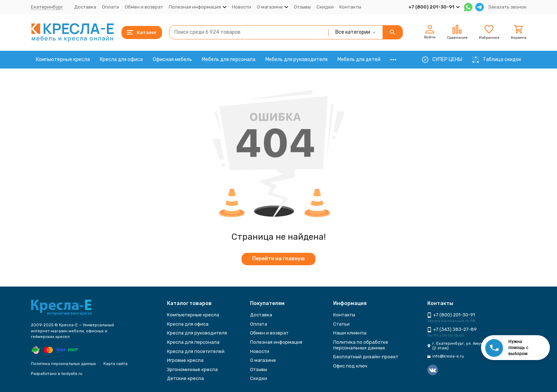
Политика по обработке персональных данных (361, 345)
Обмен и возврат (144, 7)
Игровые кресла (185, 360)
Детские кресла (185, 378)
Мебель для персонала (229, 59)
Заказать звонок (507, 7)
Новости (242, 7)
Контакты (350, 7)
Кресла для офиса (121, 59)
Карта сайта (115, 364)
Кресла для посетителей (196, 351)
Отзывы (302, 7)
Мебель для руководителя (296, 59)
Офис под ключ (350, 366)
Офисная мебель (172, 59)
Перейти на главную (278, 259)
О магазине (263, 360)
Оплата (110, 7)
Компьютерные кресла (63, 59)
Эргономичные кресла (192, 369)
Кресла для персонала (193, 342)
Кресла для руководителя (197, 333)
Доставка (85, 7)
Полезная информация (276, 342)
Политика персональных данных (63, 364)
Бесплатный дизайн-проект (366, 357)
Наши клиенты (350, 333)
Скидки (325, 7)
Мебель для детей (359, 59)
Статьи (341, 324)
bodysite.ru (72, 374)
